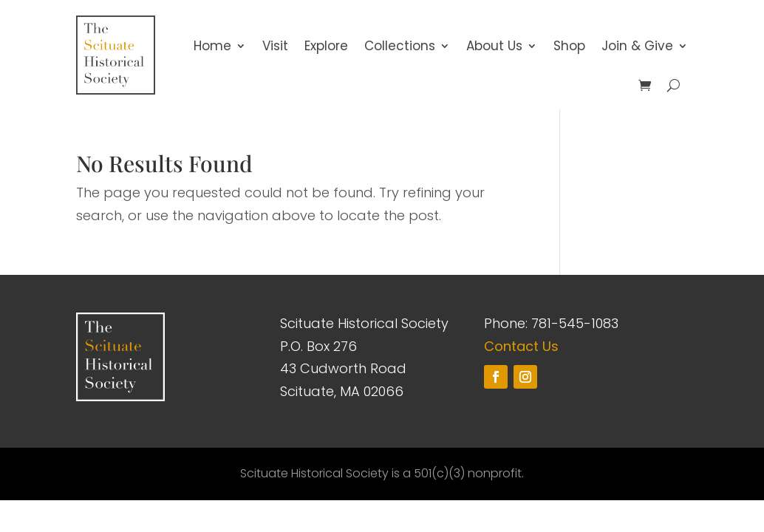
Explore (326, 46)
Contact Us (521, 346)
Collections (400, 46)
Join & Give (637, 46)
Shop (569, 46)
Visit (275, 46)
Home (212, 46)
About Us (494, 46)
